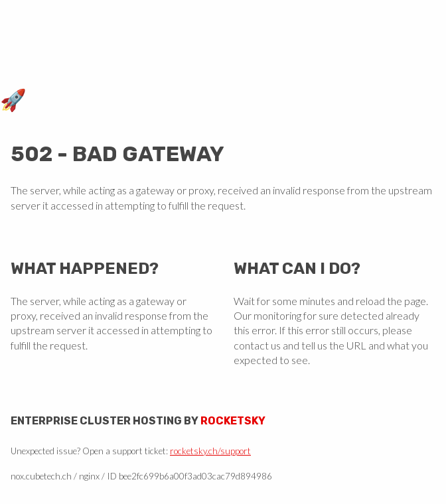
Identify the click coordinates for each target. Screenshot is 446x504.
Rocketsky (233, 421)
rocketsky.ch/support (210, 451)
